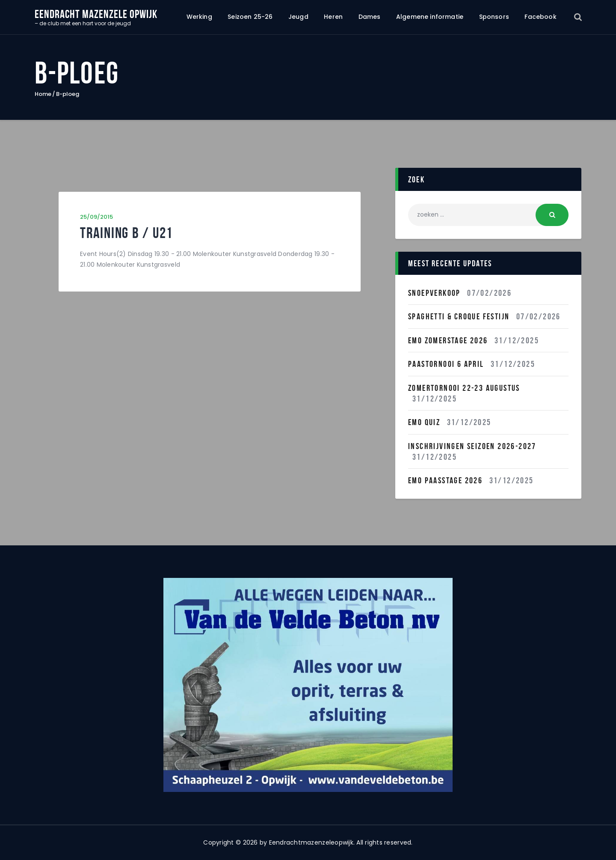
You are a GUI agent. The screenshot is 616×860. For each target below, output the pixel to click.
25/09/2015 (96, 217)
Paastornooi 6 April (446, 364)
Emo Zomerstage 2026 (448, 340)
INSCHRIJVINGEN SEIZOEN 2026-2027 (472, 446)
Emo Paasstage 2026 (445, 480)
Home (43, 94)
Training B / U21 (126, 233)
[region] (308, 685)
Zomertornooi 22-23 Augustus (464, 388)
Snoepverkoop (434, 293)
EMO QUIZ (424, 422)
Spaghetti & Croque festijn (459, 316)
